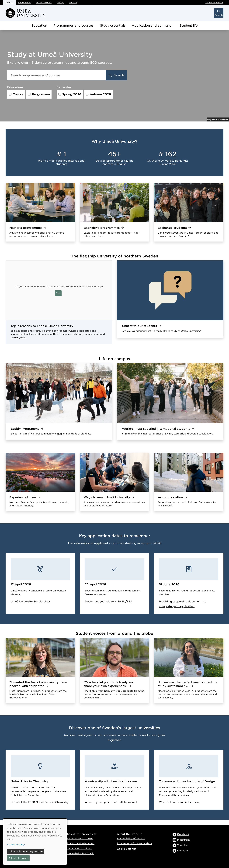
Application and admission (153, 25)
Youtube (182, 845)
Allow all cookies (18, 858)
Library (60, 3)
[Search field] (57, 75)
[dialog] (35, 842)
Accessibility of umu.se (131, 838)
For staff (73, 3)
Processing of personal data (134, 843)
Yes (58, 293)
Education (39, 25)
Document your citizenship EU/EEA (109, 601)
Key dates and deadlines (76, 848)
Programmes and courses (73, 25)
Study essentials (113, 25)
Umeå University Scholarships (31, 601)
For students (25, 3)
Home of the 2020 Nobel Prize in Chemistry (40, 802)
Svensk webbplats (214, 3)
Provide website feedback (77, 853)
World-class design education (179, 802)
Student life (189, 25)
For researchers (44, 3)
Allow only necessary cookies (26, 851)
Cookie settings (127, 849)
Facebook (183, 834)
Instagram (183, 840)
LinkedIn (183, 850)
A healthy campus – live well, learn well (111, 802)
